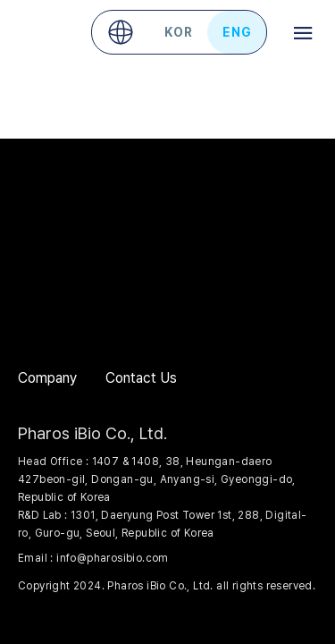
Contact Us (141, 378)
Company (47, 378)
